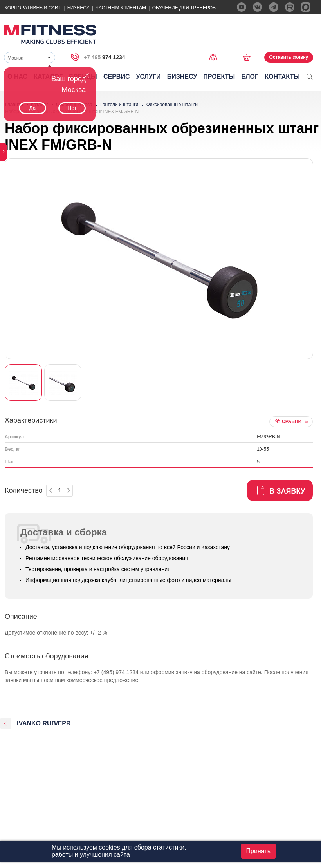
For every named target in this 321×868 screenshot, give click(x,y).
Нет (72, 108)
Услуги (149, 77)
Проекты (219, 77)
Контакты (282, 77)
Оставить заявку (289, 57)
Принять (259, 851)
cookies (109, 847)
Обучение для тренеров (184, 8)
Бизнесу (78, 8)
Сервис (117, 77)
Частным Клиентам (121, 8)
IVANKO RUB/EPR (44, 723)
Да (32, 108)
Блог (250, 77)
